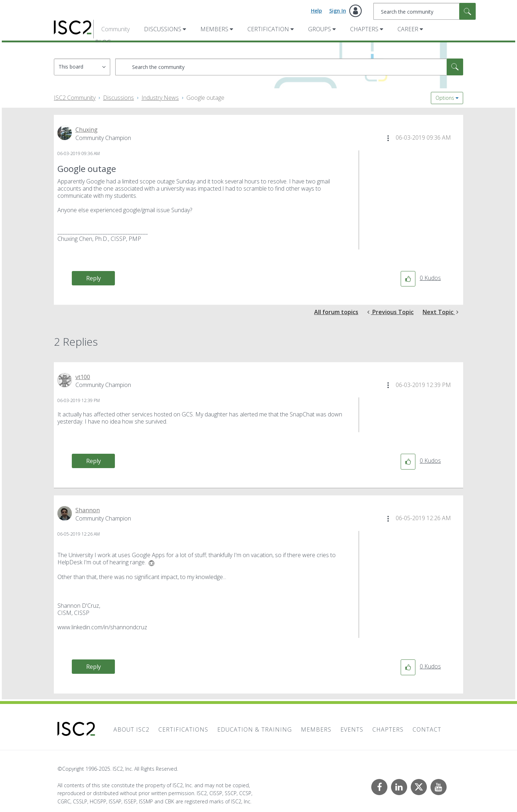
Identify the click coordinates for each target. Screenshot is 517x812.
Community (115, 29)
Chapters (364, 29)
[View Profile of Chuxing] (87, 130)
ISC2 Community (75, 98)
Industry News (160, 98)
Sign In (338, 11)
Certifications (183, 729)
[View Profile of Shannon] (88, 510)
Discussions (163, 29)
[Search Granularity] (82, 67)
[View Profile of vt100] (83, 377)
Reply (94, 278)
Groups (320, 29)
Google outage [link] (205, 98)
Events (352, 729)
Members (214, 29)
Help (316, 11)
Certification (268, 29)
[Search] (425, 11)
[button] (388, 138)
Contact (427, 729)
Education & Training (255, 729)
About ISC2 (131, 729)
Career (408, 29)
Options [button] (445, 98)
